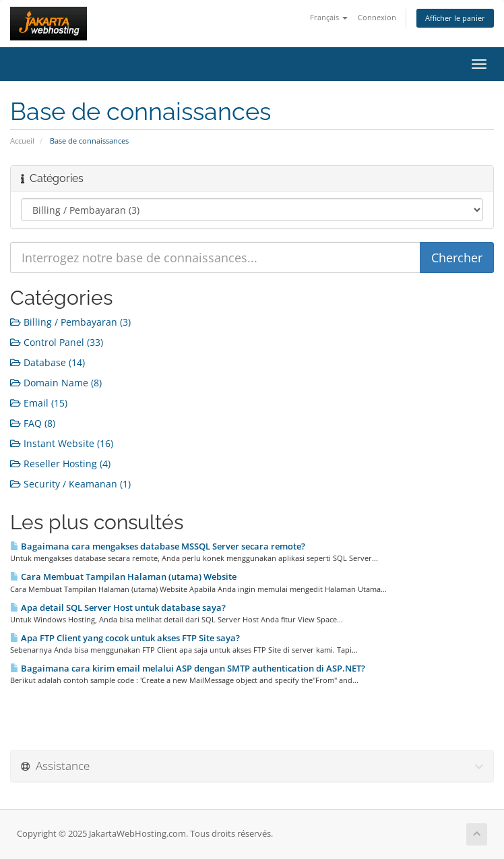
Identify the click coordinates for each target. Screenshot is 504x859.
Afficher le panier (455, 18)
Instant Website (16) (62, 443)
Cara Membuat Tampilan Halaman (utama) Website (123, 576)
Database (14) (48, 362)
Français (329, 17)
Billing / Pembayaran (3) (70, 322)
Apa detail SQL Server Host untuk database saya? (118, 608)
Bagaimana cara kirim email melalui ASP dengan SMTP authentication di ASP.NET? (188, 668)
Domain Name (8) (56, 383)
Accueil (22, 141)
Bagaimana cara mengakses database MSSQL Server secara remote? (158, 546)
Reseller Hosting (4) (60, 464)
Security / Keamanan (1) (70, 484)
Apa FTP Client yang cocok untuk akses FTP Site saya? (125, 638)
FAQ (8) (33, 423)
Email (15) (39, 403)
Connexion (377, 17)
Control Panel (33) (57, 342)
